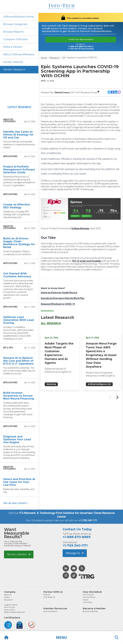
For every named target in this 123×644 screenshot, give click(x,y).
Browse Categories (15, 24)
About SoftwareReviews (19, 54)
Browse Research (50, 611)
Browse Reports (13, 32)
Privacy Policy (10, 610)
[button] (61, 638)
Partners (47, 595)
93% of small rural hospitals (87, 261)
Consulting (87, 602)
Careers (7, 597)
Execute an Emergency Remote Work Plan (63, 298)
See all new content (16, 503)
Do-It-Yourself (88, 595)
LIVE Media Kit (49, 597)
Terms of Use (9, 607)
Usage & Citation (11, 605)
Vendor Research (14, 70)
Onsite (86, 600)
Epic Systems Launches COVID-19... (80, 58)
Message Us (75, 553)
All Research (51, 323)
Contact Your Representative (81, 39)
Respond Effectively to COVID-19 (58, 304)
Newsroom (8, 600)
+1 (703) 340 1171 (88, 520)
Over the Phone (89, 597)
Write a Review (13, 47)
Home (44, 58)
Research (55, 58)
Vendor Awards (13, 62)
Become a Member (19, 554)
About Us (8, 595)
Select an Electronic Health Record (59, 293)
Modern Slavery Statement (14, 612)
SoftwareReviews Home (18, 17)
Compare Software (15, 39)
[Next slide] (117, 397)
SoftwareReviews (80, 228)
